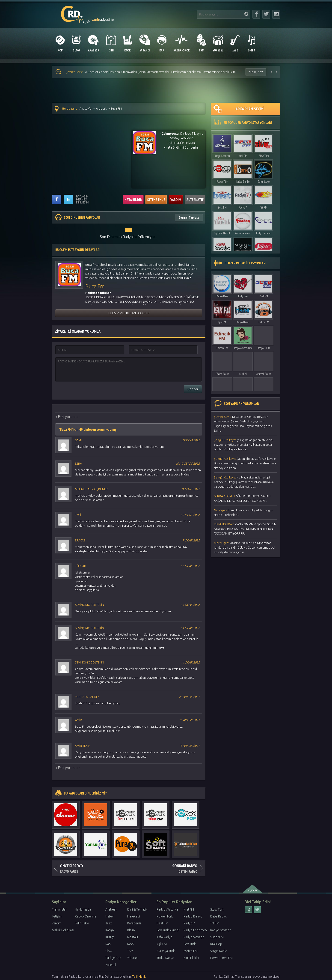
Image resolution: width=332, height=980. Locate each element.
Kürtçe (110, 937)
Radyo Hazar (243, 322)
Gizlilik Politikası (63, 930)
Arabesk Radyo (264, 374)
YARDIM (176, 200)
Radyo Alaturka (222, 156)
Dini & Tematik (137, 909)
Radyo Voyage (194, 937)
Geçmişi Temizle (189, 218)
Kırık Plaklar (191, 958)
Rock (131, 944)
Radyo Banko (243, 182)
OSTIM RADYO (167, 867)
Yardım (57, 923)
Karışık (110, 930)
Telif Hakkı (82, 923)
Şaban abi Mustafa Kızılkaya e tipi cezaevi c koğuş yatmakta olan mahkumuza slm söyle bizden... (245, 463)
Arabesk (101, 108)
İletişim (57, 916)
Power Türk (222, 182)
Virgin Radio (219, 951)
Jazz (109, 923)
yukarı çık (253, 889)
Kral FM (243, 156)
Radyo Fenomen (243, 233)
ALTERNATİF (195, 200)
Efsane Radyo (222, 374)
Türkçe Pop (113, 958)
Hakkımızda (83, 909)
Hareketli (134, 916)
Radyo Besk (222, 296)
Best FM (222, 208)
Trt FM (264, 208)
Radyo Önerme (86, 916)
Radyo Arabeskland (243, 348)
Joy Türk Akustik (222, 233)
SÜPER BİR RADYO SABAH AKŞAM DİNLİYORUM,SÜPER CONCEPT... (242, 498)
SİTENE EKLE (156, 200)
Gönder (193, 389)
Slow (109, 951)
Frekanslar (59, 909)
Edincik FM (222, 348)
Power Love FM (221, 958)
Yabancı (133, 958)
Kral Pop (216, 944)
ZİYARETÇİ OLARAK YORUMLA (78, 331)
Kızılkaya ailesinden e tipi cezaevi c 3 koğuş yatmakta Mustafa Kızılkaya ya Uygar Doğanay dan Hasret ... (244, 482)
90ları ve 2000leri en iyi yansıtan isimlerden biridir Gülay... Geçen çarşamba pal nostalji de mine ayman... (245, 547)
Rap (108, 944)
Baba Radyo (264, 182)
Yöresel (111, 965)
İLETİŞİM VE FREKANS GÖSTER (129, 313)
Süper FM (217, 937)
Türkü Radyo (165, 958)
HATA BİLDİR (133, 200)
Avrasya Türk (166, 951)
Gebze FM (264, 322)
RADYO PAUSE (90, 867)
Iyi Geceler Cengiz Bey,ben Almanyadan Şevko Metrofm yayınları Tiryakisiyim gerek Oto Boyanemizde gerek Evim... (152, 72)
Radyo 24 (243, 296)
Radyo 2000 (264, 348)
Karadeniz (134, 923)
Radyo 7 (243, 208)
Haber (110, 916)
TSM (130, 951)
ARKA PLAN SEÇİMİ (239, 109)
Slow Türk (264, 156)
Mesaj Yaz (256, 72)
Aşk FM (243, 374)
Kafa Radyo (165, 937)
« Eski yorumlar (68, 417)
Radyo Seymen (264, 233)
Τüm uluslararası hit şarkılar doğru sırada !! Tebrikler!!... (243, 512)
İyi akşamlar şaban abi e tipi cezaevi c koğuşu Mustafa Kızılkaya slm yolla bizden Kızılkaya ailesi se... (244, 445)
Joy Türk (190, 944)
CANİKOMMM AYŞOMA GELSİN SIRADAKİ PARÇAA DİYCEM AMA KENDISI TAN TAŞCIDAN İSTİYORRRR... (245, 529)
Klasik (131, 930)
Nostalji (133, 937)
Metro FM (191, 951)
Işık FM (222, 322)
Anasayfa (86, 108)
